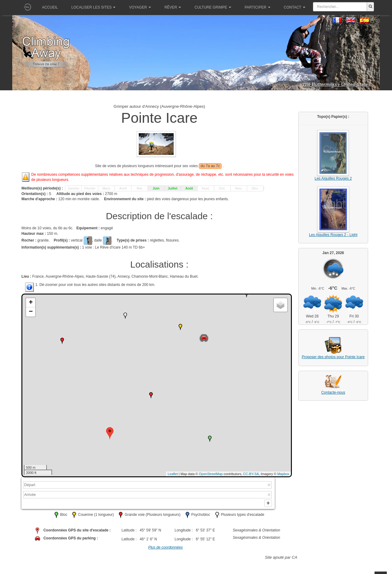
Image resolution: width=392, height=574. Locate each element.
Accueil (50, 7)
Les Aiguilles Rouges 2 (333, 178)
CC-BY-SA (251, 474)
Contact (295, 7)
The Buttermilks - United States (336, 84)
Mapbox (283, 474)
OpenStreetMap (211, 474)
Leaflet (173, 474)
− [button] (31, 312)
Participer (258, 7)
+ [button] (31, 303)
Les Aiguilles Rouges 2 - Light (333, 235)
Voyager (140, 7)
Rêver (173, 7)
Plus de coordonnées (166, 550)
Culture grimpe (213, 7)
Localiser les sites (93, 7)
